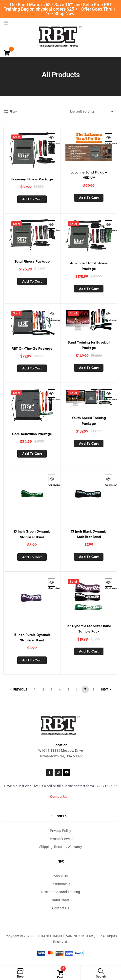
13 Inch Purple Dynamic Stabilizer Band (32, 638)
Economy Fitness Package (32, 179)
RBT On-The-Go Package (32, 348)
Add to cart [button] (32, 199)
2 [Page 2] (43, 689)
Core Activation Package (32, 434)
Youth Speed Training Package (89, 421)
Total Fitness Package (32, 261)
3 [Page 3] (51, 689)
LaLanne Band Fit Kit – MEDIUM (89, 175)
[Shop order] (91, 111)
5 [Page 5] (68, 689)
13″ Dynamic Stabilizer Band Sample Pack (89, 629)
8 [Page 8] (93, 689)
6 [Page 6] (77, 689)
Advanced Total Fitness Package (89, 266)
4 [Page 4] (60, 689)
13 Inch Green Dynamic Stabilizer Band (32, 534)
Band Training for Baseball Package (89, 345)
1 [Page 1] (35, 689)
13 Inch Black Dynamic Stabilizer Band (89, 534)
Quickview (52, 138)
